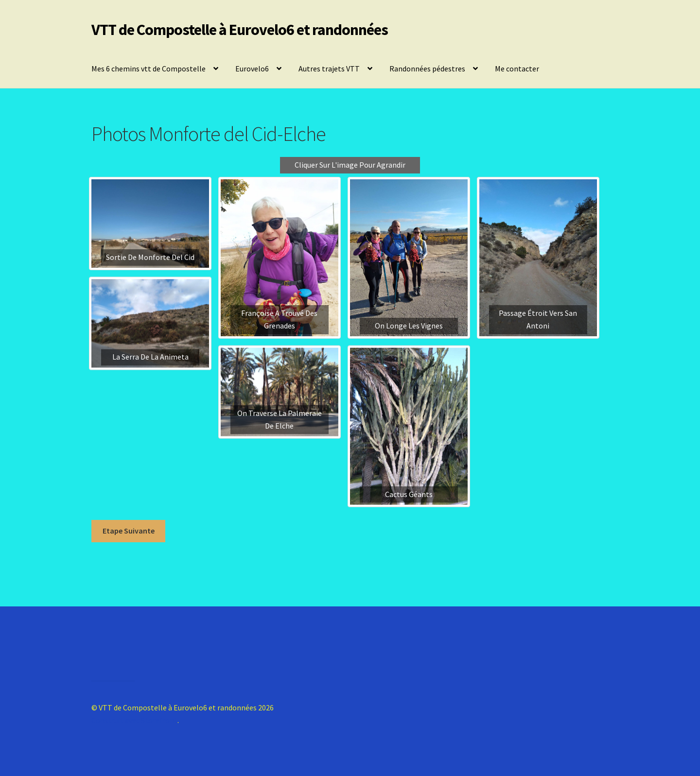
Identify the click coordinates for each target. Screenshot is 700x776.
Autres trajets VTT (329, 69)
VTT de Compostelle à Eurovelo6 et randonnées (240, 30)
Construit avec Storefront (134, 720)
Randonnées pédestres (427, 69)
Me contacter (517, 69)
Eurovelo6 (252, 69)
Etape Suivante (129, 531)
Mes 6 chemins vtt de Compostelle (149, 69)
